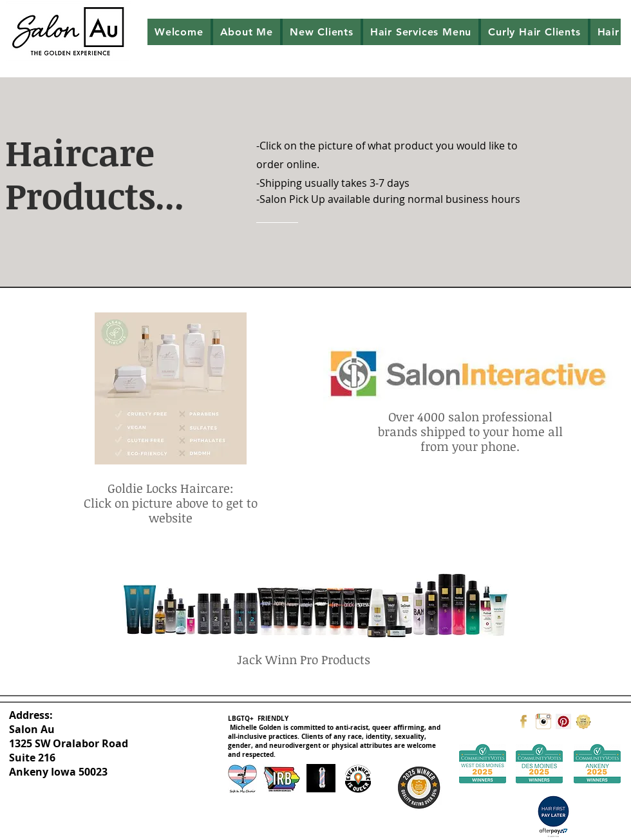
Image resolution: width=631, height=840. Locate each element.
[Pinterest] (563, 721)
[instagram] (543, 721)
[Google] (583, 721)
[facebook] (523, 721)
